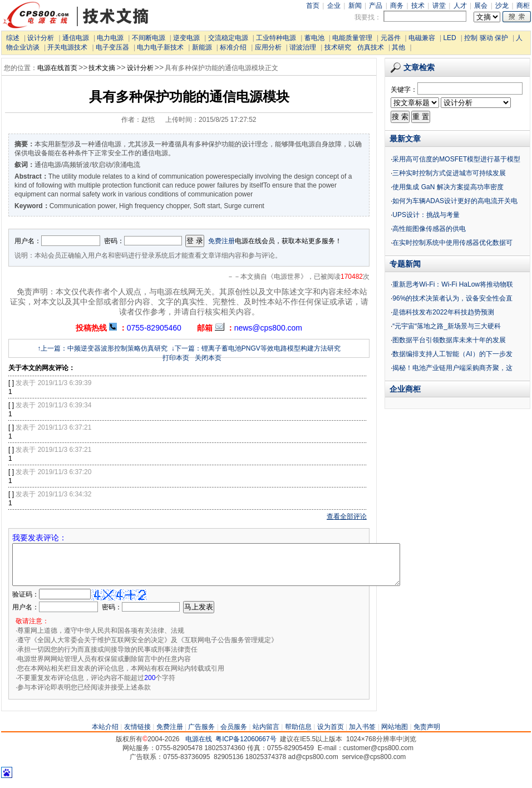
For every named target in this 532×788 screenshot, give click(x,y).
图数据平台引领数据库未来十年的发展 (449, 340)
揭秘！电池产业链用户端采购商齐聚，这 (452, 368)
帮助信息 (298, 735)
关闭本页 (208, 358)
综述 (13, 38)
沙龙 (502, 6)
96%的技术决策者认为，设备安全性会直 (452, 298)
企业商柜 (405, 389)
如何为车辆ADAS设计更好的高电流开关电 (455, 201)
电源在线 (199, 747)
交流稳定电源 (228, 38)
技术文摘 (102, 68)
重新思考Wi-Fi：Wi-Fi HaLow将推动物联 (453, 284)
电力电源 (110, 38)
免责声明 (427, 735)
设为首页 (331, 735)
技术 (418, 6)
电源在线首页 (57, 68)
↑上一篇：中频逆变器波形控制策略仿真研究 (102, 348)
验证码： (26, 603)
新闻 (355, 6)
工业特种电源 (276, 38)
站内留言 (266, 735)
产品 (376, 6)
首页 (313, 6)
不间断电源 (149, 38)
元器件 (391, 38)
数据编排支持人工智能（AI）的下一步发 (452, 354)
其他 (398, 47)
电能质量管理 (352, 38)
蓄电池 (314, 38)
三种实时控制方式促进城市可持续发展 (449, 173)
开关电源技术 (67, 47)
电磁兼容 (422, 38)
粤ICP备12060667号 (246, 747)
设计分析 (41, 38)
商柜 (523, 6)
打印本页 (176, 358)
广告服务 (201, 735)
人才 (460, 6)
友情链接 (137, 735)
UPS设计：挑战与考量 (426, 215)
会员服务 (234, 735)
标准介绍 (233, 47)
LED (449, 38)
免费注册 (221, 241)
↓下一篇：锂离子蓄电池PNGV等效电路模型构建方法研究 (256, 348)
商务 (397, 6)
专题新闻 (405, 264)
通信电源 (76, 38)
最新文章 (405, 139)
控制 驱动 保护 (486, 38)
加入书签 (362, 735)
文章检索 (412, 67)
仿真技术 (371, 47)
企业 (334, 6)
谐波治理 (303, 47)
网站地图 (395, 735)
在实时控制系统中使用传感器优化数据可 (452, 243)
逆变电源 (186, 38)
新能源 (202, 47)
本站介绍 (105, 735)
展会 (481, 6)
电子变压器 (112, 47)
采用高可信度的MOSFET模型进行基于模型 (456, 159)
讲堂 (439, 6)
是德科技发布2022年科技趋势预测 (443, 312)
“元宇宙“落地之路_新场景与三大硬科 (447, 326)
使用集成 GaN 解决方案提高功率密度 (448, 187)
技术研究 (338, 47)
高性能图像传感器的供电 (429, 229)
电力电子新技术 (160, 47)
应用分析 (268, 47)
